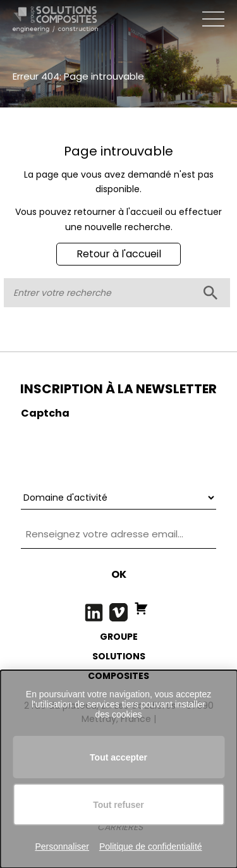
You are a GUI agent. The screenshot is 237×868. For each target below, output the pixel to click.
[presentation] (117, 451)
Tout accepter (118, 757)
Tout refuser (118, 805)
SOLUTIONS (119, 656)
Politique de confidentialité (151, 847)
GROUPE (119, 637)
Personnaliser (62, 847)
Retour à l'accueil (119, 254)
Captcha (45, 413)
